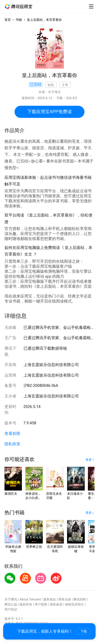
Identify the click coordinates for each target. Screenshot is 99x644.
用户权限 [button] (41, 604)
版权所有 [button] (26, 604)
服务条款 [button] (50, 599)
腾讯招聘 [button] (80, 599)
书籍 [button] (19, 20)
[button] (18, 7)
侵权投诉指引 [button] (74, 604)
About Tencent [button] (30, 599)
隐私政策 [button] (12, 444)
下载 (84, 631)
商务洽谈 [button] (65, 599)
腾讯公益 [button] (11, 604)
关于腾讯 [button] (11, 599)
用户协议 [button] (11, 609)
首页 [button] (8, 20)
